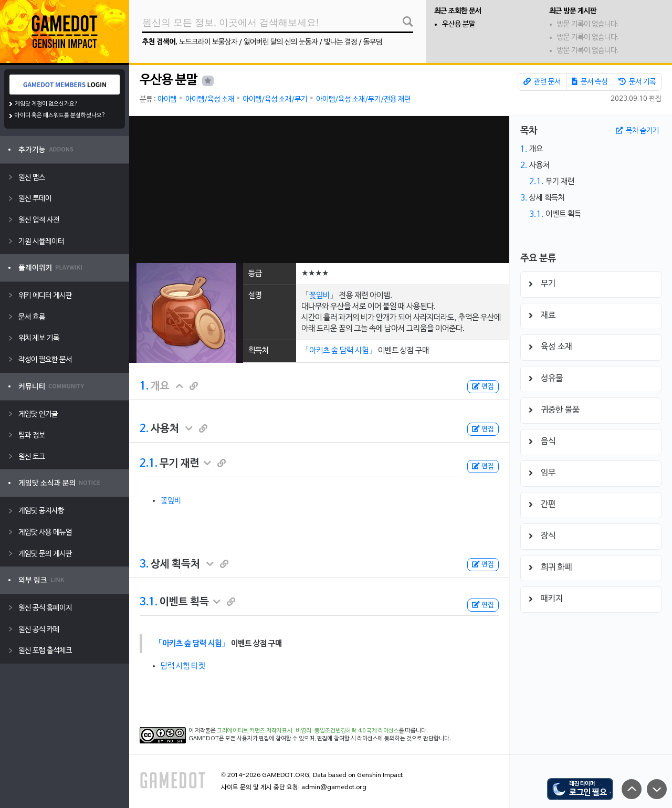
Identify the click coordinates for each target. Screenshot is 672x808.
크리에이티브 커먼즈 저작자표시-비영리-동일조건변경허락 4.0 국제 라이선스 (308, 731)
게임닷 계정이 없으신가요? (46, 104)
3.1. (149, 602)
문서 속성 (590, 82)
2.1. (149, 464)
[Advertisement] (319, 190)
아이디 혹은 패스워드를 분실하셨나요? (60, 116)
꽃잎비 (319, 296)
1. (144, 386)
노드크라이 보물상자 (208, 42)
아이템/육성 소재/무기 (275, 99)
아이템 (167, 99)
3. (144, 564)
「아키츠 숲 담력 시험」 (339, 351)
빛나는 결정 (340, 42)
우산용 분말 (459, 24)
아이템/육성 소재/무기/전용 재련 (363, 99)
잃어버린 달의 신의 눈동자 (281, 42)
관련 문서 (542, 82)
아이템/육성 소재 (210, 99)
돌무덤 (373, 42)
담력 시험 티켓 (183, 666)
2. (144, 429)
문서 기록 (637, 82)
